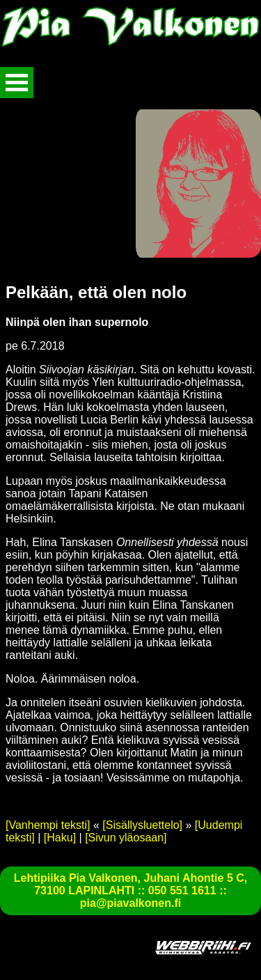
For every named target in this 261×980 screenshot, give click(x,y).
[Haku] (60, 838)
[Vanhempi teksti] (48, 825)
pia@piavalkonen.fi (130, 903)
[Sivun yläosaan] (126, 838)
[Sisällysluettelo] (142, 825)
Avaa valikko (17, 83)
